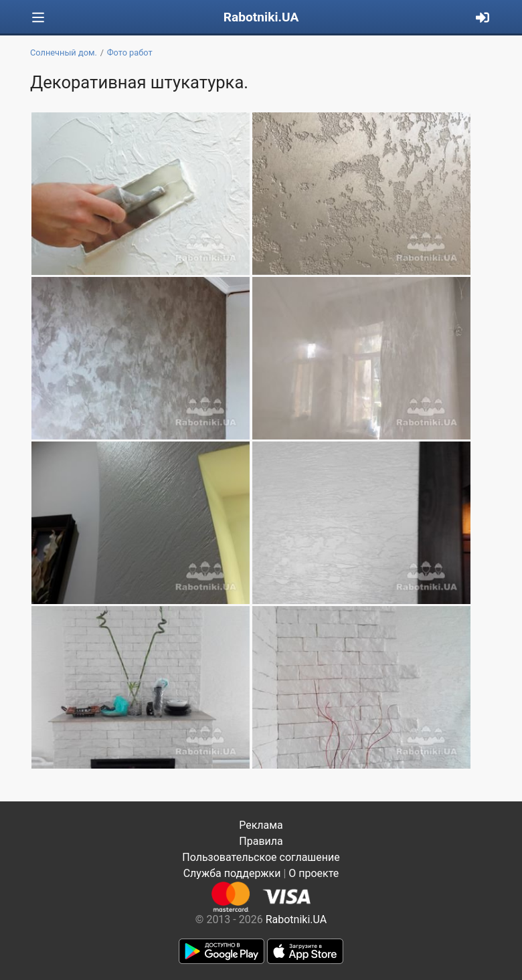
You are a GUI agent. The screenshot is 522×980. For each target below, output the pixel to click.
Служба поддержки (232, 873)
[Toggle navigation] (38, 18)
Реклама (261, 825)
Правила (261, 841)
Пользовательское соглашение (261, 857)
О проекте (314, 873)
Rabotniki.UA (261, 17)
